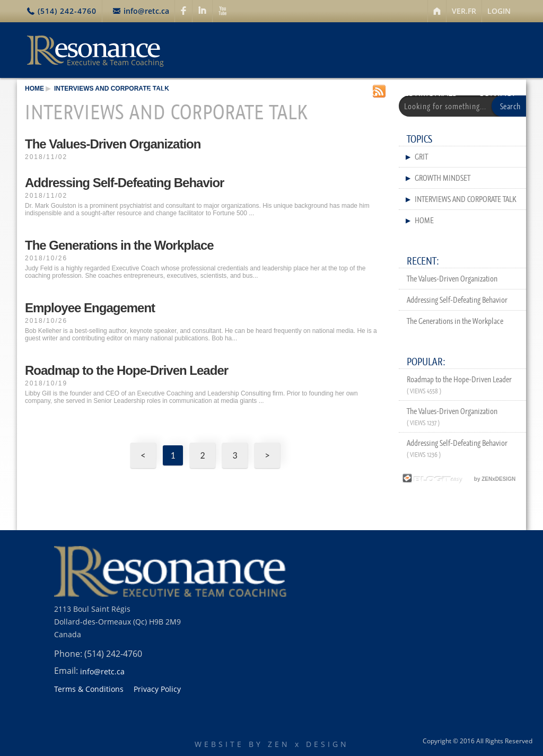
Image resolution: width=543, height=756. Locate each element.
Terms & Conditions (89, 689)
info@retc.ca (146, 11)
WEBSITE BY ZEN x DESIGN (272, 744)
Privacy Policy (157, 689)
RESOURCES (284, 93)
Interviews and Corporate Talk (112, 89)
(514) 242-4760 (67, 11)
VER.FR (464, 11)
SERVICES (220, 93)
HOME (34, 89)
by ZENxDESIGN (457, 479)
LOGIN (499, 11)
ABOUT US (160, 93)
